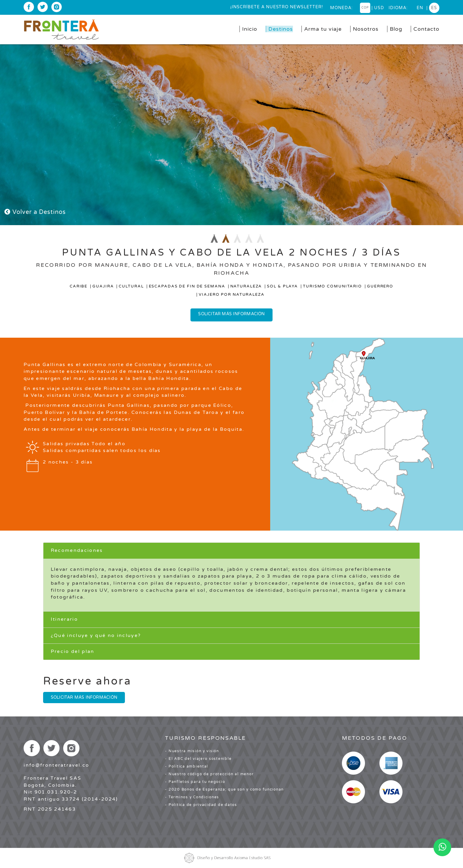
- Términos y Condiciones (192, 797)
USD (379, 8)
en (420, 8)
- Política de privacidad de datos (201, 805)
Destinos (281, 29)
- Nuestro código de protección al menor (209, 774)
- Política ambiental (187, 766)
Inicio (250, 29)
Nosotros (366, 29)
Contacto (426, 29)
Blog (396, 29)
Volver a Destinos (35, 212)
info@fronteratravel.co (56, 765)
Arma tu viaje (323, 29)
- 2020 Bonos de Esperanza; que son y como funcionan (224, 789)
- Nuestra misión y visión (192, 751)
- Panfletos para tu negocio (195, 782)
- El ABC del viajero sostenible (198, 759)
